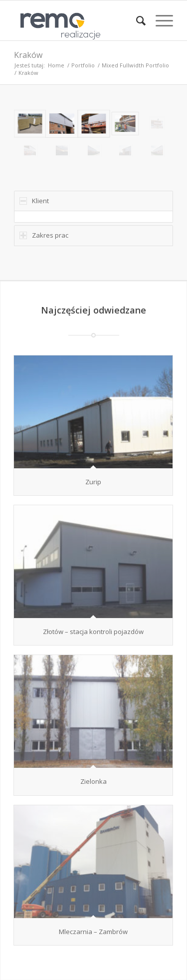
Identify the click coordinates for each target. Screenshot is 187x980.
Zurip (93, 482)
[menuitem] (136, 20)
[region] (93, 217)
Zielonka (93, 781)
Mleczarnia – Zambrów (93, 932)
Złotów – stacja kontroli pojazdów (93, 632)
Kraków (28, 55)
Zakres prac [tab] (44, 235)
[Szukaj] (136, 20)
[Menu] (159, 20)
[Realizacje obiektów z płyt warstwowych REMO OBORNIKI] (78, 20)
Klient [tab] (34, 201)
